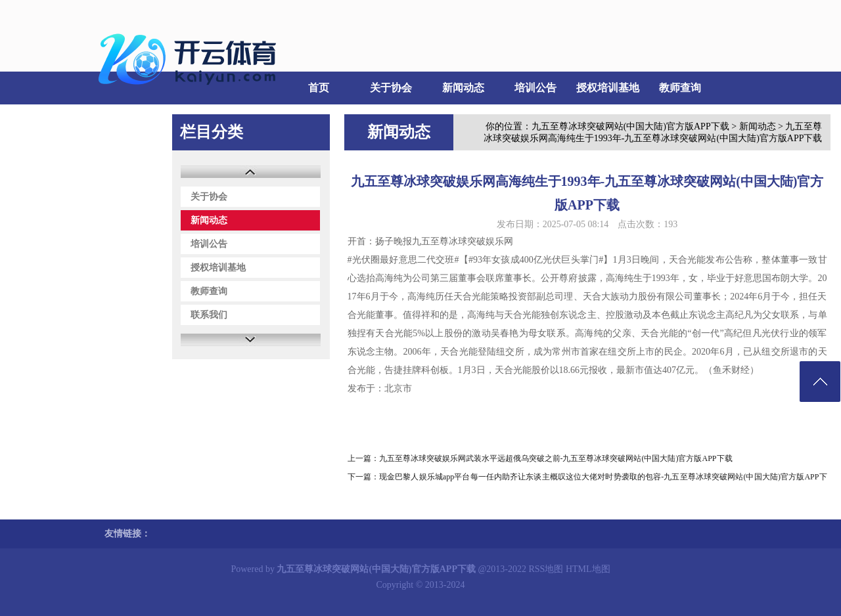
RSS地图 (546, 569)
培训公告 (535, 88)
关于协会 (391, 88)
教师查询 (680, 88)
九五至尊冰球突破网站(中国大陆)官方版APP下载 (630, 126)
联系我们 (125, 121)
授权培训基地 (608, 88)
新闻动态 (463, 88)
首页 (319, 88)
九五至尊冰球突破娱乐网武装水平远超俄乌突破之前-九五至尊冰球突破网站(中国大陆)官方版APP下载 (556, 458)
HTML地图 (588, 569)
